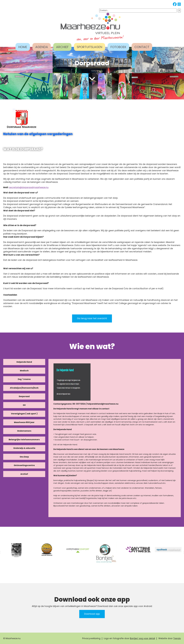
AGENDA (42, 47)
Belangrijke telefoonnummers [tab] (24, 440)
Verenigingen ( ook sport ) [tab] (24, 414)
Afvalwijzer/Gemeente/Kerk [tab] (24, 388)
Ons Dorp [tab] (24, 457)
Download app (92, 614)
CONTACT (142, 47)
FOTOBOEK (118, 47)
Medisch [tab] (24, 371)
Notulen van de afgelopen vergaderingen (38, 134)
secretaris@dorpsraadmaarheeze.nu (29, 187)
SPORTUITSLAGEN (90, 47)
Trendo (177, 638)
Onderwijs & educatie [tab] (24, 448)
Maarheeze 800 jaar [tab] (24, 422)
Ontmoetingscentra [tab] (24, 465)
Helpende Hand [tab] (24, 362)
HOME (23, 47)
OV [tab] (24, 405)
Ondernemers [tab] (24, 431)
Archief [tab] (24, 474)
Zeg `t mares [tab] (24, 379)
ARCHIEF (62, 47)
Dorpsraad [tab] (24, 396)
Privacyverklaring (91, 638)
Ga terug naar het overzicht (92, 318)
